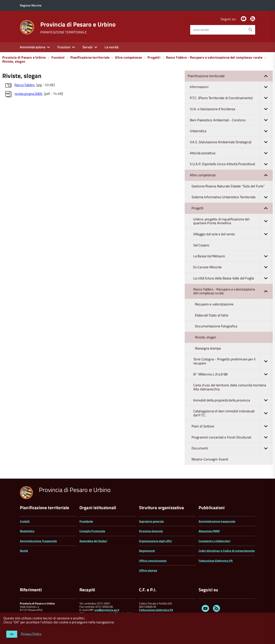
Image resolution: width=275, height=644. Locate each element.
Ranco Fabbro (25, 85)
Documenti (232, 448)
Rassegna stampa (208, 348)
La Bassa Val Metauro (233, 256)
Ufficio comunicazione (153, 561)
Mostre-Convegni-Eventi (210, 459)
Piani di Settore (232, 426)
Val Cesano (201, 245)
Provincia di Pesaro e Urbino (78, 24)
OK (12, 634)
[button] (266, 76)
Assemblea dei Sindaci (93, 541)
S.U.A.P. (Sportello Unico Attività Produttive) (231, 164)
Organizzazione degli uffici (155, 541)
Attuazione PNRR (209, 531)
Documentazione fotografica (216, 326)
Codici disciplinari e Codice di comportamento (227, 551)
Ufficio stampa (148, 570)
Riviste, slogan (14, 61)
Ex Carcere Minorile (233, 267)
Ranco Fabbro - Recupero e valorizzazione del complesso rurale (214, 57)
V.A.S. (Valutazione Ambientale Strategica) (231, 142)
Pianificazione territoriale (90, 57)
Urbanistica (231, 131)
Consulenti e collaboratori (214, 541)
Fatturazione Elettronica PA (216, 561)
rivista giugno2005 (29, 94)
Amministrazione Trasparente (38, 541)
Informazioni (231, 87)
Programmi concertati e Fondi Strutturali (232, 437)
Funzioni (64, 47)
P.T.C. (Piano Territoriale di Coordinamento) (231, 98)
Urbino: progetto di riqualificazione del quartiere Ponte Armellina (233, 221)
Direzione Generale (151, 531)
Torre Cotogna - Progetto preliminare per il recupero (233, 361)
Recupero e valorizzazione (214, 304)
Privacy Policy (31, 634)
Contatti (25, 521)
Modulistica (27, 531)
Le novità (112, 47)
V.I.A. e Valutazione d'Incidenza (231, 109)
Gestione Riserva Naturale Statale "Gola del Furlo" (228, 186)
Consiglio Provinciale (92, 531)
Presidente (86, 521)
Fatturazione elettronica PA (156, 610)
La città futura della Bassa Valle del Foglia (233, 278)
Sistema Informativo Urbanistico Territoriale (232, 197)
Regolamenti (147, 551)
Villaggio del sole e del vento (233, 234)
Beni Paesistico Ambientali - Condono (231, 120)
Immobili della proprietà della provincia (233, 400)
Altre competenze (128, 57)
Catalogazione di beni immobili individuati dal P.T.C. (233, 413)
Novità (24, 551)
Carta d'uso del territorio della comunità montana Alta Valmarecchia (230, 387)
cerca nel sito (201, 30)
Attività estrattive (231, 153)
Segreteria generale (151, 521)
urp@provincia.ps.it (107, 610)
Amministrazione (33, 47)
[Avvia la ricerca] (250, 30)
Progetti (154, 57)
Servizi (87, 47)
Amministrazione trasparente (217, 521)
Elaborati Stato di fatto (212, 315)
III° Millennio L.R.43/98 (233, 374)
